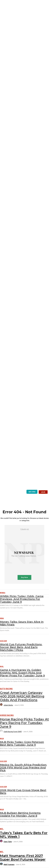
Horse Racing (7, 715)
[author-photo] (2, 705)
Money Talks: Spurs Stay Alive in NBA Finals (22, 623)
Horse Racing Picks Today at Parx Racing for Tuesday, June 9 (24, 723)
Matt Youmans (9, 864)
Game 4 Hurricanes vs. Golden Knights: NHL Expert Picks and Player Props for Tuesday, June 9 (22, 673)
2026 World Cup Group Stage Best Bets (23, 792)
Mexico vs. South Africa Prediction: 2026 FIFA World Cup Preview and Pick (23, 768)
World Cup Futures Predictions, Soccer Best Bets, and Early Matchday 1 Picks (21, 647)
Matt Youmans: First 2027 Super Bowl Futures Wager (23, 858)
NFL (2, 829)
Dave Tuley (8, 842)
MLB (2, 738)
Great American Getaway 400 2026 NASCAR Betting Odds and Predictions (22, 696)
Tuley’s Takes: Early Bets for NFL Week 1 (24, 835)
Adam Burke (8, 705)
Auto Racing (6, 689)
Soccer (3, 641)
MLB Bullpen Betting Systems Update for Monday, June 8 (20, 814)
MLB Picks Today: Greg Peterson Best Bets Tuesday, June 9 (22, 743)
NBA (2, 618)
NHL (2, 666)
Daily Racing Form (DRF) (13, 732)
